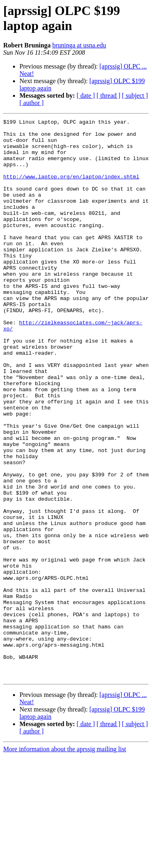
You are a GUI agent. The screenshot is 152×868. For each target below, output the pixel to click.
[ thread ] (108, 95)
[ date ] (86, 95)
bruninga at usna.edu (79, 45)
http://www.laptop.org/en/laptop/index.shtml (71, 189)
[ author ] (32, 103)
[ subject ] (135, 95)
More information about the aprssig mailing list (65, 861)
